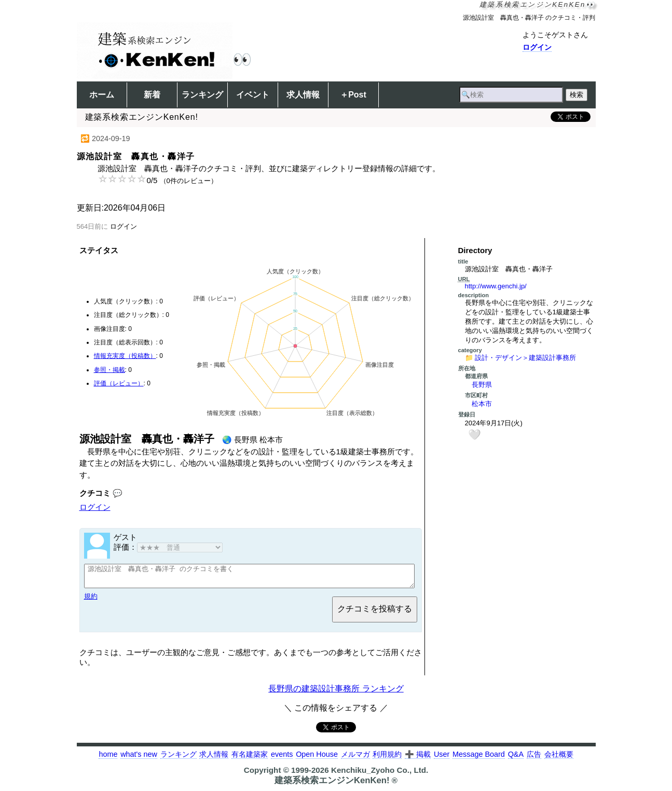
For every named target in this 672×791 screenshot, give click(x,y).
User (442, 759)
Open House (317, 759)
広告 (534, 759)
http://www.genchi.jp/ (496, 286)
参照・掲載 (109, 370)
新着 (152, 95)
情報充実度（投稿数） (125, 356)
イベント (253, 95)
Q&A (516, 759)
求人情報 (303, 95)
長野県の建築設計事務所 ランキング (336, 693)
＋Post (353, 95)
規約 (91, 601)
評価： (168, 547)
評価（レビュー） (119, 383)
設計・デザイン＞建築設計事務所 (525, 358)
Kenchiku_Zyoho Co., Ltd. (380, 775)
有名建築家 (250, 759)
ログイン (537, 47)
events (282, 759)
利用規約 (387, 759)
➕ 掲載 (418, 759)
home (108, 759)
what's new (139, 759)
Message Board (479, 759)
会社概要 (559, 759)
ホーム (102, 95)
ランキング (202, 95)
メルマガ (355, 759)
